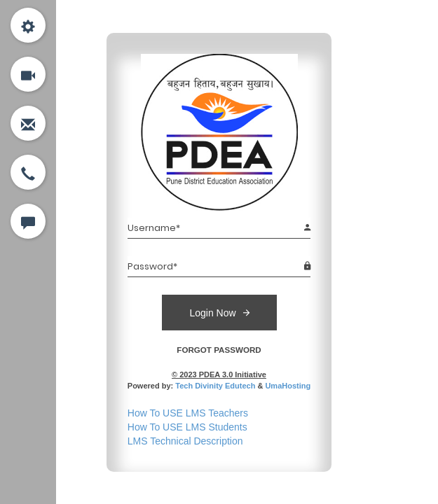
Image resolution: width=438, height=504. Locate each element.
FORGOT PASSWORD (219, 350)
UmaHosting (288, 386)
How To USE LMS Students (187, 427)
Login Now (219, 312)
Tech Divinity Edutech (215, 386)
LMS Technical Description (185, 441)
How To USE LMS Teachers (188, 413)
